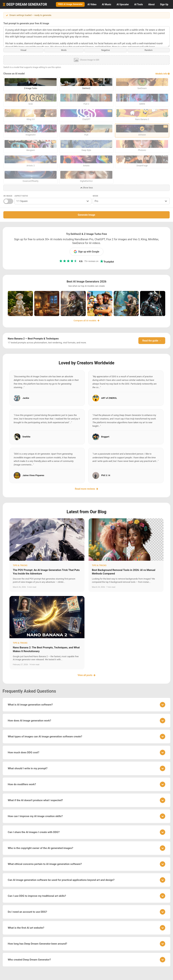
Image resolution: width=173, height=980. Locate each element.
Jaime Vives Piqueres (33, 475)
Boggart (105, 436)
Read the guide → (152, 340)
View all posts (86, 675)
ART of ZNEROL (109, 398)
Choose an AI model (14, 73)
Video (92, 4)
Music (107, 4)
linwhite (26, 436)
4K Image (8, 196)
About (151, 4)
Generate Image (87, 214)
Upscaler (123, 4)
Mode (95, 196)
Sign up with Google (87, 251)
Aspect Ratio (21, 196)
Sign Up (164, 4)
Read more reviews (86, 489)
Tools (139, 4)
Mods (64, 50)
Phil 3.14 (106, 475)
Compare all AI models (87, 320)
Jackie (26, 398)
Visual (23, 50)
